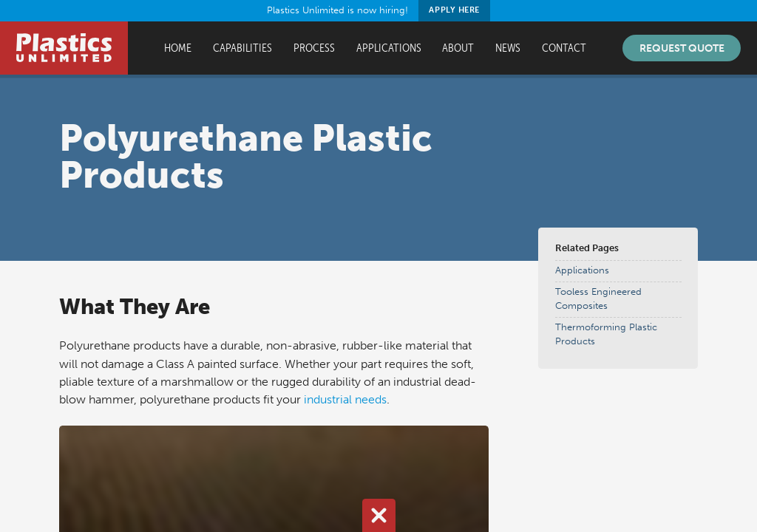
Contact (564, 48)
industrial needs (345, 399)
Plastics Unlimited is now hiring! (379, 11)
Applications (389, 48)
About (458, 48)
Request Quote (682, 48)
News (508, 48)
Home (178, 48)
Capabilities (242, 48)
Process (314, 48)
